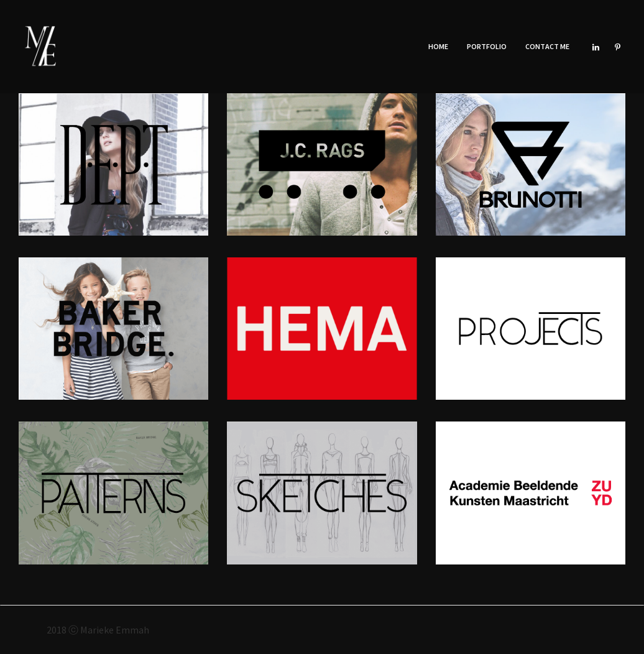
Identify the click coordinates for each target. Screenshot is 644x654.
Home (438, 46)
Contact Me (547, 46)
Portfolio (487, 46)
